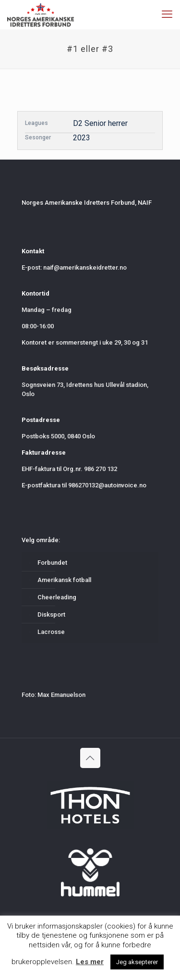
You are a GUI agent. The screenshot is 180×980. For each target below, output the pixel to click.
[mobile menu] (167, 14)
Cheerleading (57, 597)
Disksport (51, 614)
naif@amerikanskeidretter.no (85, 267)
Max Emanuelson (61, 695)
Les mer (90, 962)
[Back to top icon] (90, 758)
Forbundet (52, 563)
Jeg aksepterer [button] (137, 962)
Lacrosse (51, 632)
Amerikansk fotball (64, 580)
